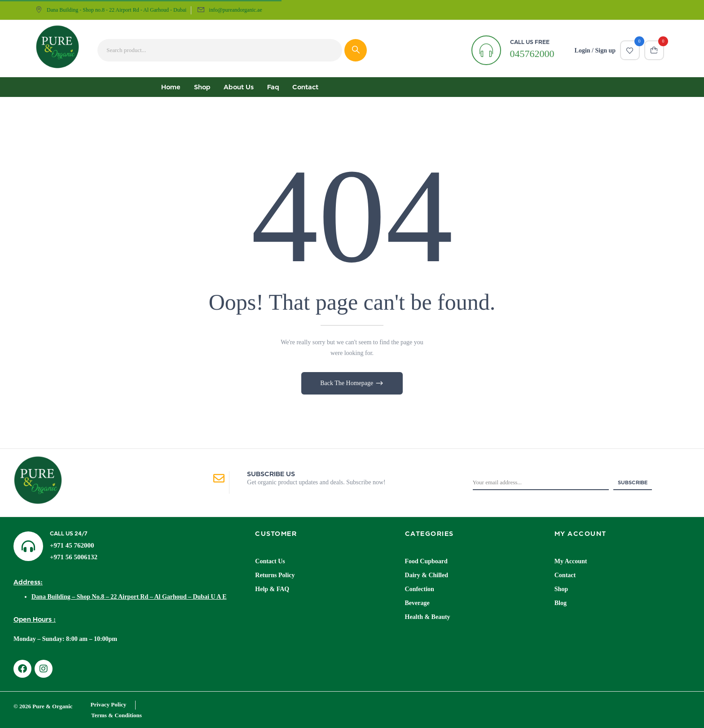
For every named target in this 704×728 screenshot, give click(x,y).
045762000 (532, 54)
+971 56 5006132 (74, 557)
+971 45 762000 (72, 545)
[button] (654, 50)
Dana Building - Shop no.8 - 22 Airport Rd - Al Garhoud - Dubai (111, 10)
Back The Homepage (347, 383)
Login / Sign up (595, 50)
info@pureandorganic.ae (235, 10)
